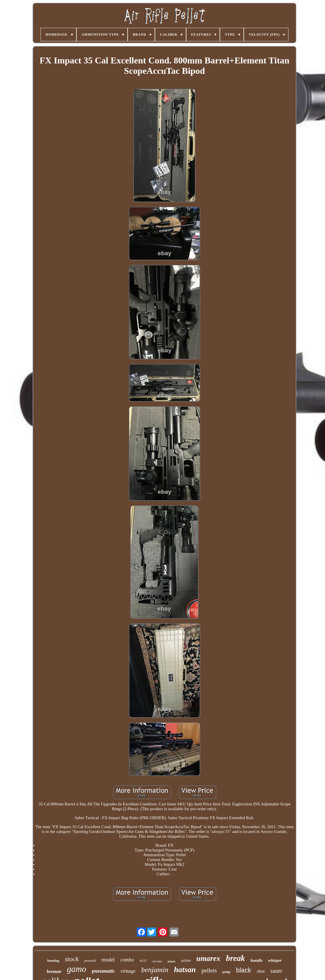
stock (72, 959)
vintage (128, 971)
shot (261, 971)
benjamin (155, 970)
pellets (209, 970)
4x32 (143, 960)
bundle (257, 960)
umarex (208, 958)
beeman (54, 971)
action (186, 960)
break (236, 958)
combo (127, 960)
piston (171, 961)
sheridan (157, 961)
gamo (77, 969)
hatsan (185, 969)
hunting (53, 960)
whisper (275, 960)
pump (226, 972)
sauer (276, 971)
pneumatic (103, 971)
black (243, 970)
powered (90, 961)
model (108, 960)
